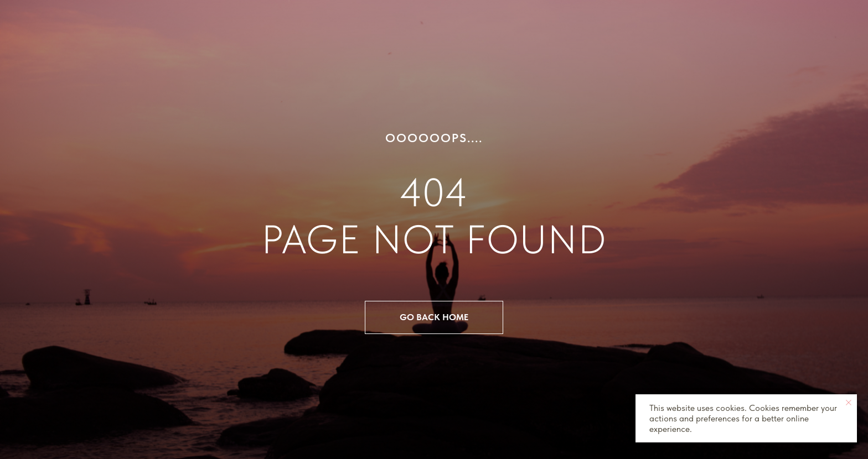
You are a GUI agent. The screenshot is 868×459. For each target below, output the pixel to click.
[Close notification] (849, 403)
